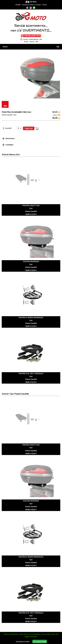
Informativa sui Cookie (23, 641)
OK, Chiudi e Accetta (40, 641)
